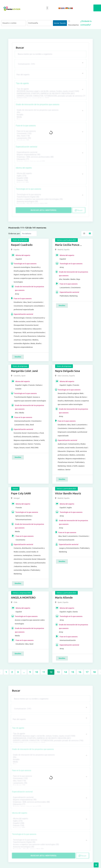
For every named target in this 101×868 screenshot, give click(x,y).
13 (58, 672)
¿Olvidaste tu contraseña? (86, 23)
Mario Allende (64, 597)
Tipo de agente (22, 83)
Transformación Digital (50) (50, 197)
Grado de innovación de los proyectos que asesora (38, 104)
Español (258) (50, 178)
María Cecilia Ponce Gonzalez (67, 245)
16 (80, 672)
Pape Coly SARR (21, 493)
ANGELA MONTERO (23, 597)
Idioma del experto (24, 168)
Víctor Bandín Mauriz (68, 493)
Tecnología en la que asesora (28, 189)
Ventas (15, 489)
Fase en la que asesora (26, 126)
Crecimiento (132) (50, 134)
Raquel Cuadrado (22, 245)
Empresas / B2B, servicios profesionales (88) (50, 157)
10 (37, 672)
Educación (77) (50, 159)
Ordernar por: (14, 233)
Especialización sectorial (27, 147)
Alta (50, 112)
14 (65, 672)
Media (50, 117)
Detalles (18, 357)
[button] (47, 8)
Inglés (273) (50, 176)
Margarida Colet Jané (24, 371)
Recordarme (73, 23)
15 (73, 672)
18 (94, 672)
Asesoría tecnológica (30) (50, 202)
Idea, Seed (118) (50, 136)
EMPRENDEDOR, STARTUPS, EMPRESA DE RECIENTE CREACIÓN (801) (50, 94)
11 (44, 672)
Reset (79, 210)
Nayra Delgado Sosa (67, 371)
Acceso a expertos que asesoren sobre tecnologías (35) (50, 199)
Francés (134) (50, 180)
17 (87, 672)
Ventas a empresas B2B (22, 593)
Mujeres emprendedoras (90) (50, 155)
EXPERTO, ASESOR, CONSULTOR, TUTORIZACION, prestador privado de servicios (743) (50, 96)
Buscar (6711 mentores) (44, 210)
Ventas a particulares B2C (66, 240)
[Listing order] (29, 234)
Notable (50, 115)
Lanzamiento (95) (50, 138)
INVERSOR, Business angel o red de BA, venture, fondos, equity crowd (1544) (50, 91)
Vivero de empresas (20, 240)
